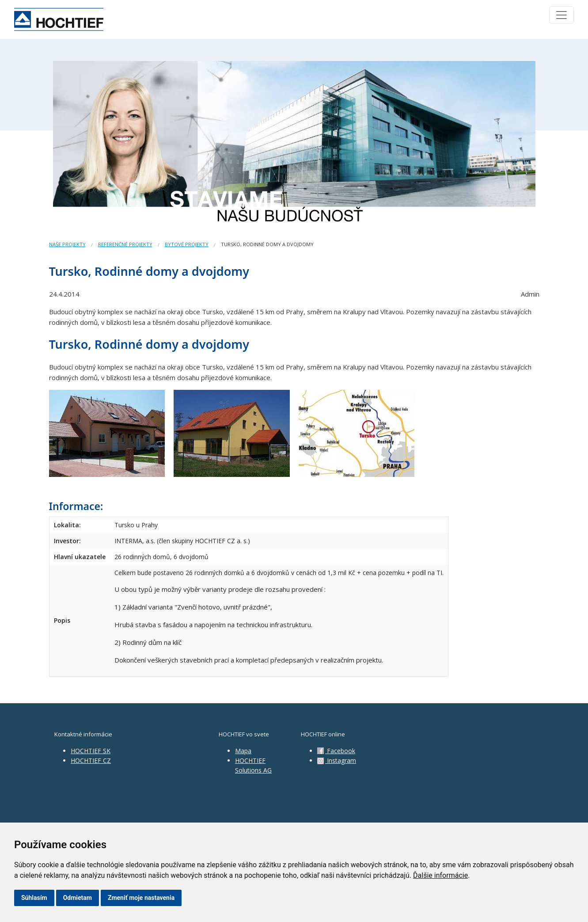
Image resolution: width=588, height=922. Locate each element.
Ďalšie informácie (440, 875)
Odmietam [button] (78, 898)
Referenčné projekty (125, 244)
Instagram (337, 760)
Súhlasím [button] (34, 898)
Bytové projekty (187, 244)
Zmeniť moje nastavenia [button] (141, 898)
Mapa (243, 751)
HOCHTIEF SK (91, 751)
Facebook (336, 751)
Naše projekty (67, 244)
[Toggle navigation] (561, 15)
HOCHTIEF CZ (91, 760)
